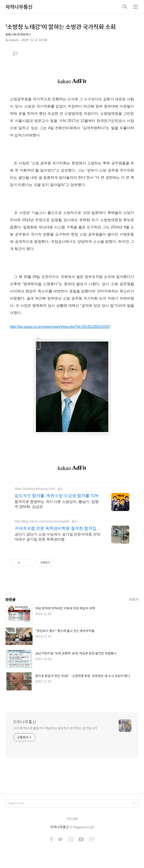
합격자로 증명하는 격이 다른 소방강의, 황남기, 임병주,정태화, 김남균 (57, 504)
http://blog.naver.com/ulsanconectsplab (42, 521)
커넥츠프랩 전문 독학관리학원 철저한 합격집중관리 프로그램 (58, 529)
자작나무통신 (19, 7)
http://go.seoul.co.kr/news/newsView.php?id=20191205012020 (60, 327)
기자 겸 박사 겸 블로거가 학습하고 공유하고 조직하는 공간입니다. (55, 728)
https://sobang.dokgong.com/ (35, 489)
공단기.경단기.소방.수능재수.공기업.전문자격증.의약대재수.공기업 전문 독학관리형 (57, 537)
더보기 (134, 599)
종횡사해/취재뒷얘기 (18, 34)
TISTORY (72, 819)
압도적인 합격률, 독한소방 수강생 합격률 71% (57, 496)
